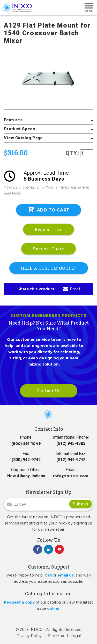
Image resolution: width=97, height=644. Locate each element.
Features (13, 120)
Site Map (56, 636)
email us (66, 575)
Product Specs (19, 129)
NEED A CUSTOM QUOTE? (49, 268)
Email (71, 289)
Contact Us (49, 391)
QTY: (72, 153)
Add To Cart (49, 210)
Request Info (48, 229)
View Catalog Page (23, 138)
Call (48, 575)
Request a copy (19, 602)
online (53, 608)
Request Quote (48, 249)
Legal (76, 636)
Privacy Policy (29, 636)
